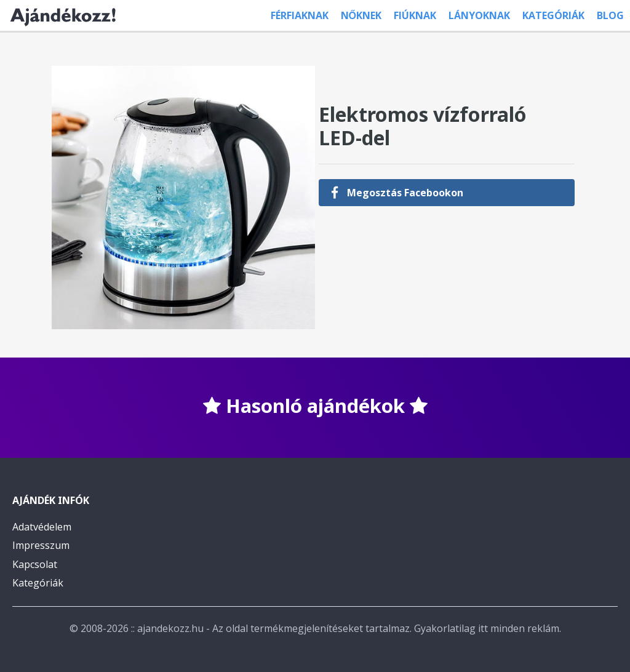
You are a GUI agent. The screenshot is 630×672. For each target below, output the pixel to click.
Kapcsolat (35, 564)
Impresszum (41, 545)
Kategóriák (553, 15)
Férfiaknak (300, 15)
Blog (610, 15)
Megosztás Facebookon (397, 193)
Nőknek (361, 15)
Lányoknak (479, 15)
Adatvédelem (42, 527)
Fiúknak (415, 15)
